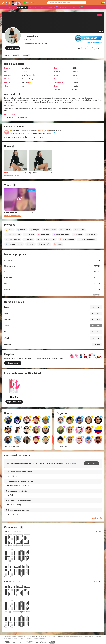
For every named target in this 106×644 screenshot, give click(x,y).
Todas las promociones (49, 7)
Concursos (63, 7)
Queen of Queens (43, 131)
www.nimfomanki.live (33, 637)
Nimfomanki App (75, 7)
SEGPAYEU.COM (55, 637)
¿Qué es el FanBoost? (94, 43)
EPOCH (47, 637)
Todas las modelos (9, 7)
